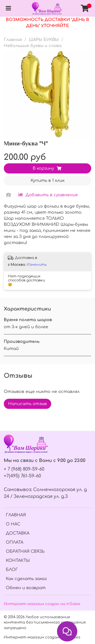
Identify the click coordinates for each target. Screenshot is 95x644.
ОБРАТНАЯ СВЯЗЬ (25, 551)
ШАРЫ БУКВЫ (44, 40)
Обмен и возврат (26, 588)
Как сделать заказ (26, 579)
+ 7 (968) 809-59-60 (24, 469)
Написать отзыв (27, 404)
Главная (13, 40)
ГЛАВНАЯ (16, 515)
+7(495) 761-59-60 (22, 476)
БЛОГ (12, 570)
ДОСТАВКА (18, 533)
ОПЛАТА (15, 542)
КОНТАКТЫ (18, 561)
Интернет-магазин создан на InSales (42, 637)
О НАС (13, 524)
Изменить (37, 265)
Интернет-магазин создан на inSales (42, 604)
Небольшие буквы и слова (33, 46)
